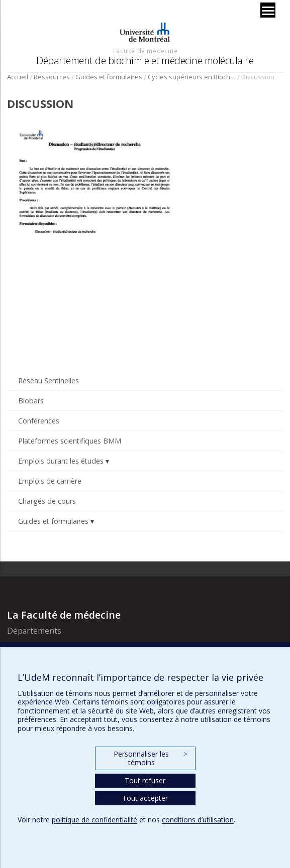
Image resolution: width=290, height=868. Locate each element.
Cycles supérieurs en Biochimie (192, 77)
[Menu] (268, 10)
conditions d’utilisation (198, 820)
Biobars (31, 401)
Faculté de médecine (145, 51)
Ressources (52, 77)
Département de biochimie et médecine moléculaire (145, 60)
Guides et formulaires (109, 77)
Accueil (18, 77)
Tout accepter (145, 798)
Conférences (39, 421)
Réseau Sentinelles (49, 381)
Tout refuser (145, 780)
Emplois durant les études (61, 461)
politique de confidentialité (94, 820)
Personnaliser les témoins (150, 758)
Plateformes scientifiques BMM (70, 441)
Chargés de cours (47, 501)
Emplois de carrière (50, 481)
